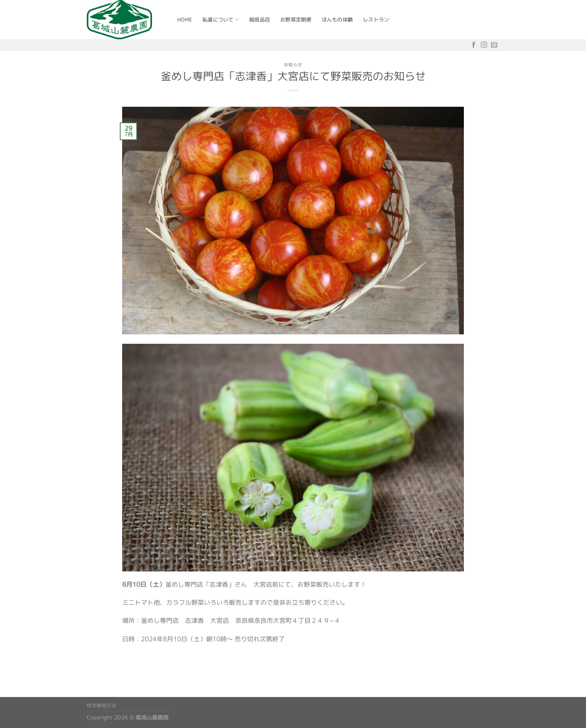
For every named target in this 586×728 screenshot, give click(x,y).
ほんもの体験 (337, 20)
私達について (221, 19)
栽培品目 (259, 20)
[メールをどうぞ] (494, 45)
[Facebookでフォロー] (474, 45)
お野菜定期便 (296, 20)
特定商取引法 (102, 705)
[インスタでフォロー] (484, 45)
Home (185, 20)
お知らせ (293, 65)
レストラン (376, 20)
